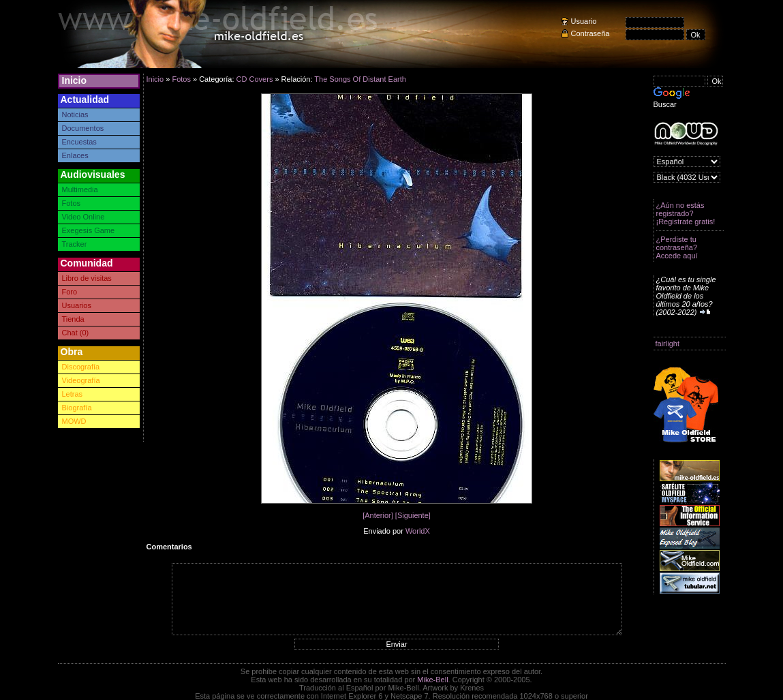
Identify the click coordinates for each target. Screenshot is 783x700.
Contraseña (590, 33)
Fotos (72, 203)
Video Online (83, 217)
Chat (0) (76, 333)
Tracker (75, 244)
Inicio (75, 80)
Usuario (584, 21)
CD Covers (255, 79)
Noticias (75, 115)
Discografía (81, 367)
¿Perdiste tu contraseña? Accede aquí (677, 247)
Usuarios (77, 305)
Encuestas (79, 142)
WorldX (418, 531)
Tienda (73, 319)
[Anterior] (378, 515)
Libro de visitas (87, 278)
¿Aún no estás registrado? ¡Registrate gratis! (686, 213)
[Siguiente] (413, 515)
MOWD (74, 421)
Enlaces (75, 155)
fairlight (667, 344)
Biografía (77, 408)
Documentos (83, 128)
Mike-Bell (432, 680)
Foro (70, 292)
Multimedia (80, 189)
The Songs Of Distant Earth (360, 79)
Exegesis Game (89, 230)
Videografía (81, 380)
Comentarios (169, 547)
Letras (73, 394)
